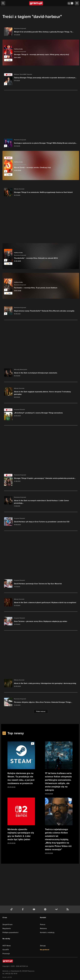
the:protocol (45, 950)
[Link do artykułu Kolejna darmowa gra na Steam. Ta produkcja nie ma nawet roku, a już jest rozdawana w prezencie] (21, 765)
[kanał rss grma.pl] (68, 909)
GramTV (6, 950)
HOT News (7, 946)
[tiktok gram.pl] (12, 909)
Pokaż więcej (41, 711)
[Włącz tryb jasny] (70, 3)
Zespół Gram (7, 924)
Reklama (43, 928)
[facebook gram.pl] (23, 909)
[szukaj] (3, 3)
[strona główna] (36, 3)
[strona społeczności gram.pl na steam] (57, 909)
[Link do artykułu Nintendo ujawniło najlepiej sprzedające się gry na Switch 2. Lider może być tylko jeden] (21, 821)
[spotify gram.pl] (46, 909)
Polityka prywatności (10, 932)
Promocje (6, 954)
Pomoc (43, 924)
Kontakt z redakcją (47, 932)
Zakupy (43, 946)
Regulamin (7, 928)
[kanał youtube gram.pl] (34, 909)
